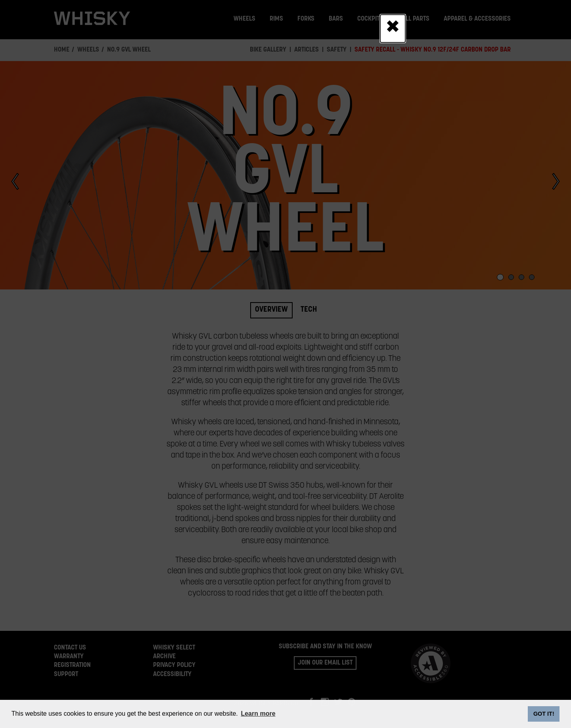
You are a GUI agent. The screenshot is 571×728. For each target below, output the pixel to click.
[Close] (393, 29)
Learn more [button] (258, 714)
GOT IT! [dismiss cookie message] (544, 714)
